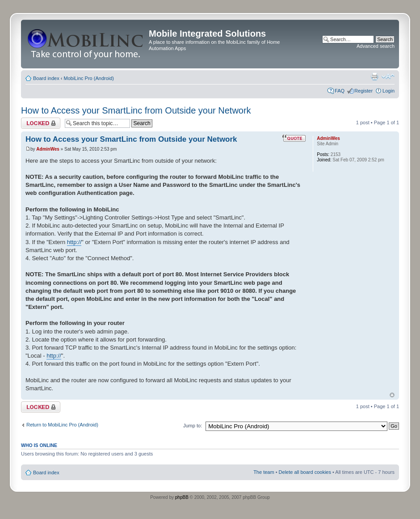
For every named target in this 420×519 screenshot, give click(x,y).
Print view (374, 76)
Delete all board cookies (305, 472)
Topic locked (41, 123)
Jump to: (193, 426)
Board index (46, 78)
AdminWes (48, 149)
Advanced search (376, 46)
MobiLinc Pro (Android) (89, 78)
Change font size (388, 76)
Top (392, 395)
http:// (74, 242)
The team (264, 472)
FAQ (340, 91)
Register (363, 91)
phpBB (182, 497)
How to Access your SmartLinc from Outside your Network (136, 110)
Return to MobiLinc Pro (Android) (62, 425)
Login (388, 91)
